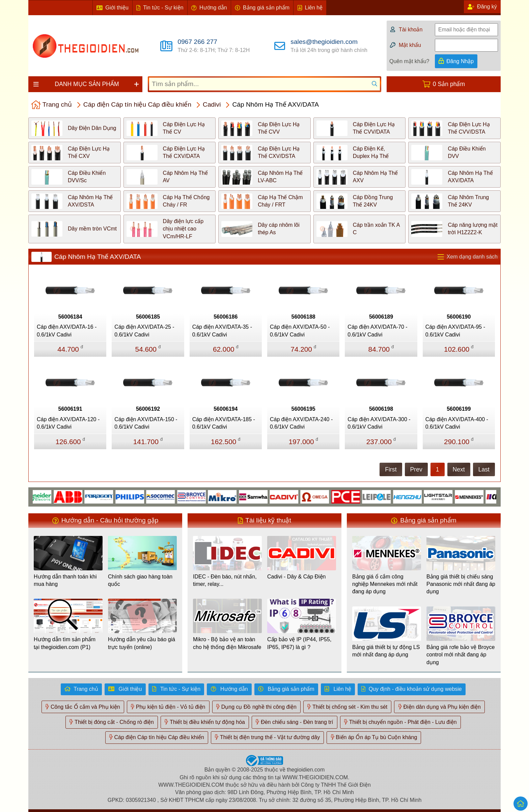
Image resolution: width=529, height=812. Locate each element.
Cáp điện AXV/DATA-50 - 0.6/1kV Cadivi (300, 331)
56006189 (381, 317)
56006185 (148, 317)
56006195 (303, 409)
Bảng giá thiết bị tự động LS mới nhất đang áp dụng (386, 651)
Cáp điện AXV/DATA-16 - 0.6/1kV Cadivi (67, 331)
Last (484, 469)
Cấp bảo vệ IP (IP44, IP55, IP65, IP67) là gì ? (299, 643)
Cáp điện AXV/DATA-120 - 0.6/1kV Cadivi (68, 423)
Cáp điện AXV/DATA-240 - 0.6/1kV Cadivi (301, 423)
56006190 (459, 317)
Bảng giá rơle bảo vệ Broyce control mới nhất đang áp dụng (461, 655)
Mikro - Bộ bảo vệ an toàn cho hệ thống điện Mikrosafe (227, 643)
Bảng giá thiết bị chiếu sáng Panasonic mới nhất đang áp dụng (461, 584)
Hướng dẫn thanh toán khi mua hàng (65, 580)
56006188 (303, 317)
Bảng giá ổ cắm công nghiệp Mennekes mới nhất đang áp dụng (385, 584)
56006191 (70, 409)
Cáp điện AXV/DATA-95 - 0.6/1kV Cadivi (455, 331)
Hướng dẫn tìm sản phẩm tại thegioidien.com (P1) (65, 643)
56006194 (226, 409)
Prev (416, 469)
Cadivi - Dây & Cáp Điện (297, 577)
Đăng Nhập (460, 61)
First (391, 469)
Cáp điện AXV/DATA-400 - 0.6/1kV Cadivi (457, 423)
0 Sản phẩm (449, 84)
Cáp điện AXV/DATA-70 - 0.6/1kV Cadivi (377, 331)
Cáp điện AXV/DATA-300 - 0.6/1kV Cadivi (379, 423)
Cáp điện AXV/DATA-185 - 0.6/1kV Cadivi (224, 423)
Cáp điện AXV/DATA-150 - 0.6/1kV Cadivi (146, 423)
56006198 (381, 409)
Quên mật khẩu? (409, 61)
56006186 (226, 317)
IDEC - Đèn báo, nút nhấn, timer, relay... (225, 580)
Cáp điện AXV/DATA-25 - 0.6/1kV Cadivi (144, 331)
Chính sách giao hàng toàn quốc (140, 580)
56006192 (148, 409)
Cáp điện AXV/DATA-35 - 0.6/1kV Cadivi (222, 331)
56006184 (70, 317)
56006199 (459, 409)
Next (459, 469)
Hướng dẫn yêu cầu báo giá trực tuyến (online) (142, 643)
